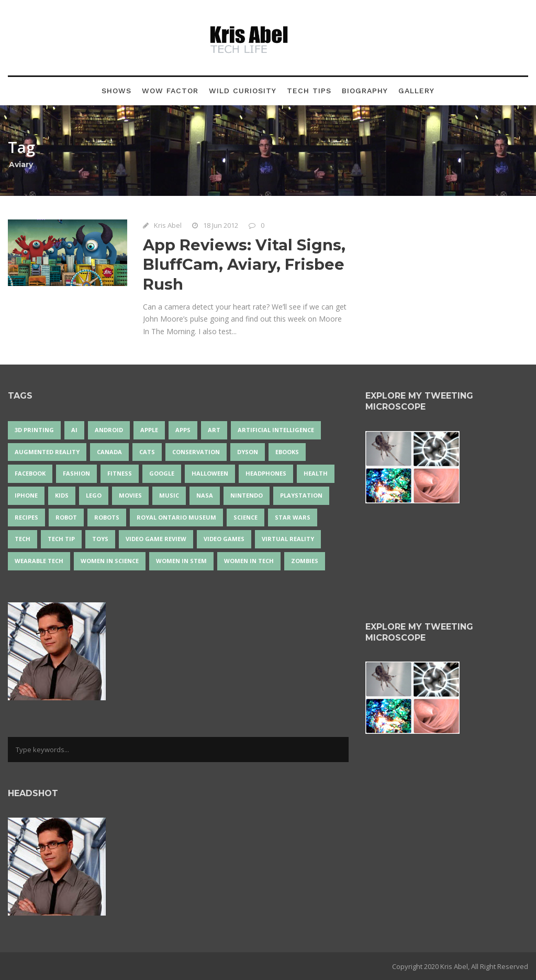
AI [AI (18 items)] (74, 430)
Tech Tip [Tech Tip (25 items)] (61, 539)
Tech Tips (309, 91)
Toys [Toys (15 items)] (100, 539)
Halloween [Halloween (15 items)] (210, 473)
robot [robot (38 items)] (66, 517)
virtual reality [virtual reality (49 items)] (288, 539)
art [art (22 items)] (214, 430)
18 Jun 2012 (221, 225)
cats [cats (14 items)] (147, 452)
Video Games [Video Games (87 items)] (224, 539)
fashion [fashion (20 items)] (76, 473)
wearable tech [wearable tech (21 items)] (39, 561)
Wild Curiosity (243, 91)
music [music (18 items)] (169, 495)
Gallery (416, 91)
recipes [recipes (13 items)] (26, 517)
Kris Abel (168, 225)
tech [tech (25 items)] (23, 539)
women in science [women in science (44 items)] (110, 561)
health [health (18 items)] (316, 473)
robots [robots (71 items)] (107, 517)
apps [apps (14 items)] (183, 430)
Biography (365, 91)
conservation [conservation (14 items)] (196, 452)
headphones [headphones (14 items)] (266, 473)
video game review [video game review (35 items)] (156, 539)
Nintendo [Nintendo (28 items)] (247, 495)
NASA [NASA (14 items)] (205, 495)
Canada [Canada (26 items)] (109, 452)
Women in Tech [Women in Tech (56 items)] (249, 561)
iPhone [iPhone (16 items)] (26, 495)
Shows (116, 91)
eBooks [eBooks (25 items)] (287, 452)
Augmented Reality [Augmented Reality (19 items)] (47, 452)
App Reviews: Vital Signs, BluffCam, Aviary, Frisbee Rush (244, 265)
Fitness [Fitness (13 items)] (120, 473)
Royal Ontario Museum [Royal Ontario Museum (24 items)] (176, 517)
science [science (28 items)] (245, 517)
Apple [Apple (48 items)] (149, 430)
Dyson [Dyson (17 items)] (248, 452)
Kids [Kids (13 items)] (62, 495)
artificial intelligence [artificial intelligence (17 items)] (276, 430)
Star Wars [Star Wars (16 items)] (293, 517)
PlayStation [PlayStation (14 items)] (301, 495)
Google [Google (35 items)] (162, 473)
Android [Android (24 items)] (109, 430)
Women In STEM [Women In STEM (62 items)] (181, 561)
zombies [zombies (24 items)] (305, 561)
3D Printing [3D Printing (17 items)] (34, 430)
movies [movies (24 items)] (130, 495)
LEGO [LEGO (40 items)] (94, 495)
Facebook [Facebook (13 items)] (30, 473)
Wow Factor (170, 91)
